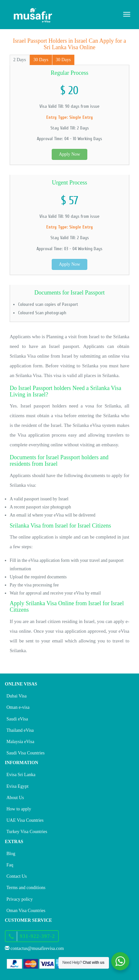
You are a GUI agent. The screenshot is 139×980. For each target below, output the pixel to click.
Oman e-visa (18, 707)
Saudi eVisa (17, 719)
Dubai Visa (16, 696)
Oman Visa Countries (26, 911)
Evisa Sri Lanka (21, 775)
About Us (15, 798)
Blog (11, 854)
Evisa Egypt (17, 786)
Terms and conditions (26, 888)
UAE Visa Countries (25, 820)
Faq (10, 865)
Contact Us (17, 876)
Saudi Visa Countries (26, 753)
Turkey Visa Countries (27, 832)
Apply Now (69, 154)
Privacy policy (20, 899)
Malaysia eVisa (20, 742)
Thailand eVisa (20, 730)
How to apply (19, 809)
